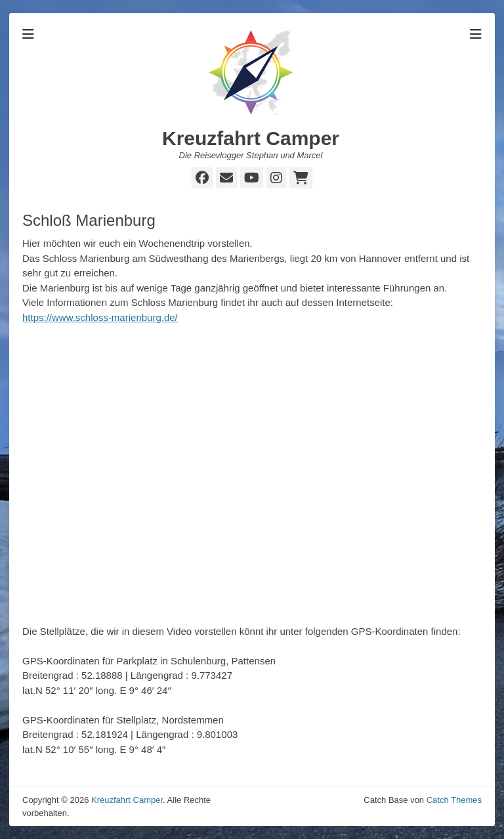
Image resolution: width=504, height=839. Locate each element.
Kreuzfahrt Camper (251, 138)
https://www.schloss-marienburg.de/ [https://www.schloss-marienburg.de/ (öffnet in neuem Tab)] (100, 317)
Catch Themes (454, 800)
